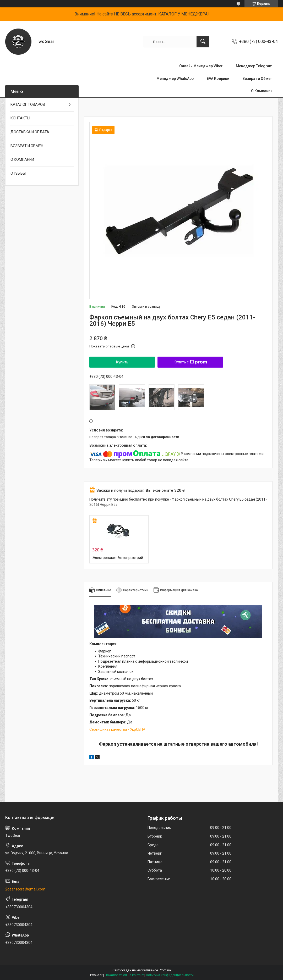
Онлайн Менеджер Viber (201, 66)
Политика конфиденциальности (170, 975)
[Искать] (203, 42)
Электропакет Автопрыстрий (118, 558)
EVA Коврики (218, 79)
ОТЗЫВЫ (18, 173)
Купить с (190, 362)
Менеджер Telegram (254, 66)
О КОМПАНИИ (22, 159)
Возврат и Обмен (257, 79)
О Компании (262, 91)
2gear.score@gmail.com (25, 889)
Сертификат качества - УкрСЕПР (117, 729)
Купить (122, 362)
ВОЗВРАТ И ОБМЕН (27, 146)
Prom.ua (165, 970)
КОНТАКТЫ (20, 118)
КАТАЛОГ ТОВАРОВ (28, 104)
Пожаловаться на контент (124, 975)
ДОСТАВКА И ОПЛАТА (30, 132)
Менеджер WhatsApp (175, 79)
